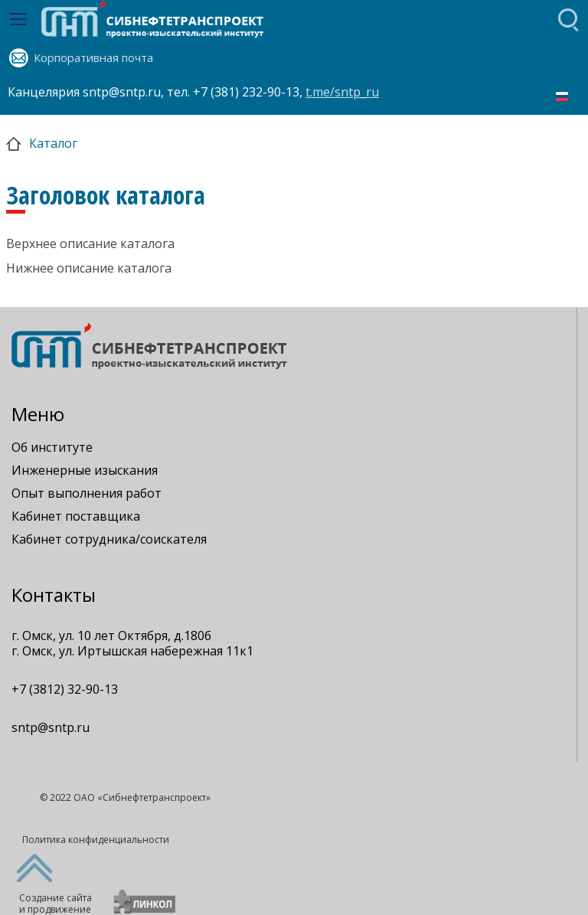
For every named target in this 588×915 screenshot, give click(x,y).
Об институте (52, 447)
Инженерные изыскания (85, 470)
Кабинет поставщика (76, 516)
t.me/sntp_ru (342, 92)
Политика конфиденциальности (96, 840)
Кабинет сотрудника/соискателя (109, 539)
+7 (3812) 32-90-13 (65, 689)
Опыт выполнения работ (87, 493)
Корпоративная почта (93, 57)
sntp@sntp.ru (51, 727)
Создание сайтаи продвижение (56, 904)
